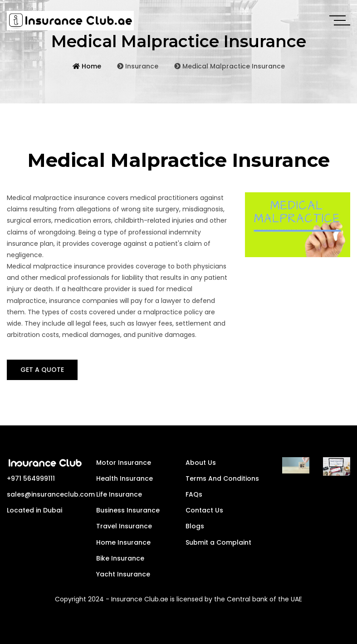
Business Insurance (128, 510)
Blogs (195, 526)
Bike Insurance (120, 558)
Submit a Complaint (218, 542)
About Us (201, 463)
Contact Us (204, 510)
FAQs (194, 494)
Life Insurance (119, 494)
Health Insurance (125, 478)
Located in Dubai (34, 510)
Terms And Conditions (222, 478)
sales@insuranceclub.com (51, 494)
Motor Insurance (124, 463)
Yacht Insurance (123, 574)
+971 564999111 (31, 478)
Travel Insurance (124, 526)
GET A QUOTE (42, 370)
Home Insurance (123, 542)
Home (87, 69)
